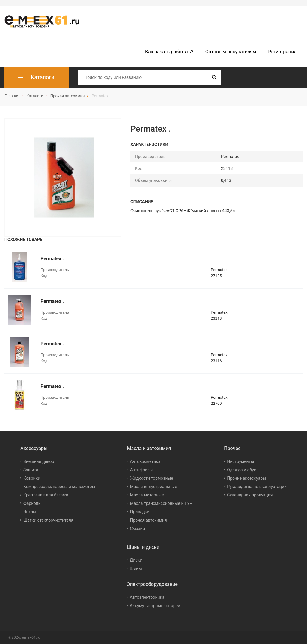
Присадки (140, 512)
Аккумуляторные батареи (155, 606)
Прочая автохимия (148, 520)
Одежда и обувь (243, 470)
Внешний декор (39, 461)
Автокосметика (145, 461)
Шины (136, 568)
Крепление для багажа (46, 495)
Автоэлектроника (147, 597)
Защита (31, 470)
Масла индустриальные (153, 487)
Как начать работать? (169, 52)
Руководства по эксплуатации (257, 487)
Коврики (32, 478)
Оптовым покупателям (231, 52)
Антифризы (141, 470)
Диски (136, 560)
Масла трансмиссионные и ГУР (161, 503)
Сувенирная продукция (250, 495)
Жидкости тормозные (151, 478)
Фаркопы (33, 503)
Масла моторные (147, 495)
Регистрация (282, 52)
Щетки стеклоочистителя (48, 520)
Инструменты (240, 461)
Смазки (137, 529)
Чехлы (30, 512)
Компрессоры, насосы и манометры (59, 487)
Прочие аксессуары (246, 478)
